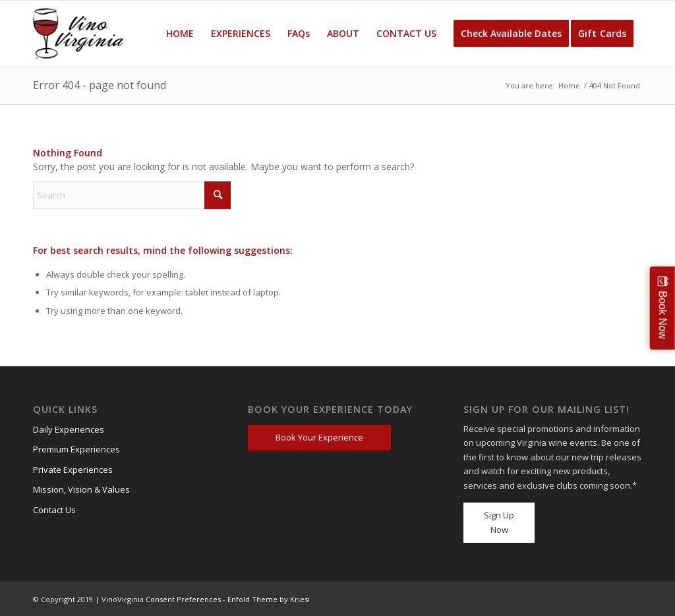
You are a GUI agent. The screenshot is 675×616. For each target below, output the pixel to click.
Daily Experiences (69, 429)
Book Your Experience (319, 437)
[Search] (132, 195)
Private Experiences (73, 470)
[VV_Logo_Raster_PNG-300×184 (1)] (78, 34)
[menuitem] (180, 34)
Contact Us (54, 510)
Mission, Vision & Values (81, 489)
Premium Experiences (76, 449)
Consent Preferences (183, 599)
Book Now (663, 315)
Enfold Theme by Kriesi (269, 599)
